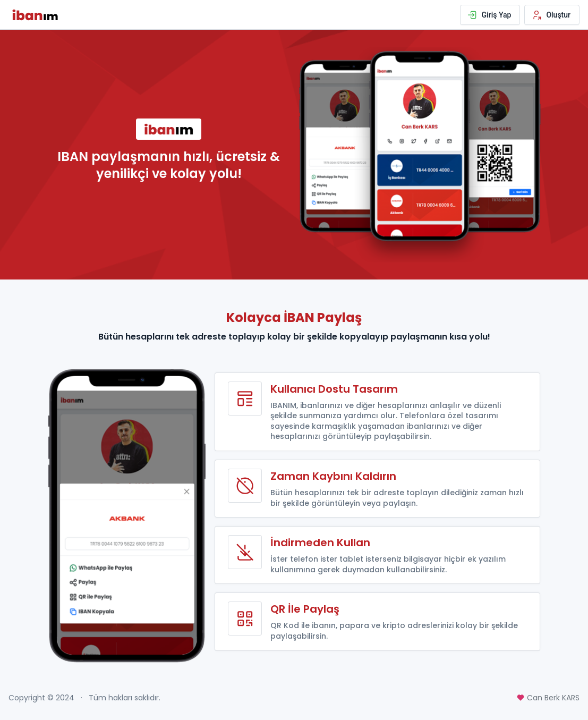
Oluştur (551, 15)
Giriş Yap (489, 15)
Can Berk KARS (548, 698)
